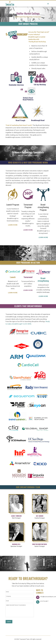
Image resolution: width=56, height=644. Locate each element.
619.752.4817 (44, 601)
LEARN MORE (26, 137)
